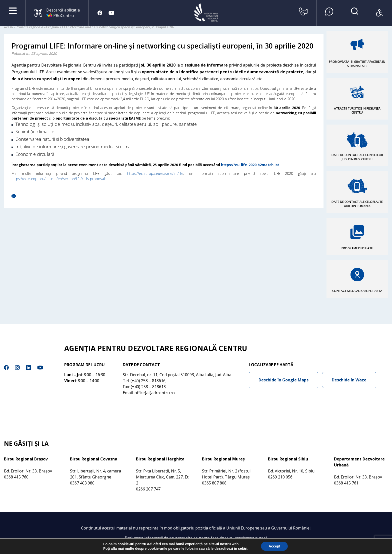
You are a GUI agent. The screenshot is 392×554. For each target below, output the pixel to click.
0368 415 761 (346, 483)
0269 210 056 (280, 477)
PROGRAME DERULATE (357, 248)
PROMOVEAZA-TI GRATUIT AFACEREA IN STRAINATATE (357, 64)
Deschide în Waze (349, 380)
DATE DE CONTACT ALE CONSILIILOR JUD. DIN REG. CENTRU (357, 157)
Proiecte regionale (29, 27)
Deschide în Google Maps (283, 380)
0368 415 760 (16, 477)
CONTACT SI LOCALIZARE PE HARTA (357, 291)
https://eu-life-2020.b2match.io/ (250, 165)
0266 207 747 (148, 489)
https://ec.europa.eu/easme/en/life (155, 173)
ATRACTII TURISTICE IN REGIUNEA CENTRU (357, 111)
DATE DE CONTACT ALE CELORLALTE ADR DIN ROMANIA (357, 204)
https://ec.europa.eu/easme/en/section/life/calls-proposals (59, 179)
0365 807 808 (214, 483)
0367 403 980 (82, 483)
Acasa (8, 27)
